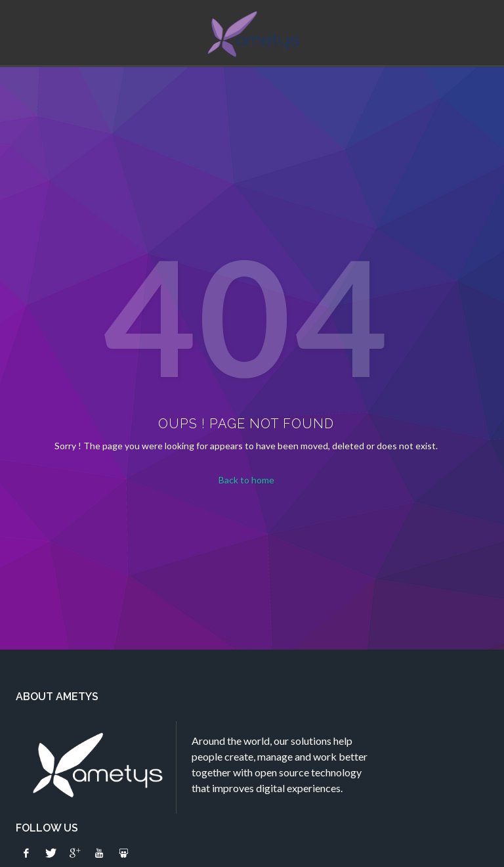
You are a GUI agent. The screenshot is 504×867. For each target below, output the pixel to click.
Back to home (246, 480)
